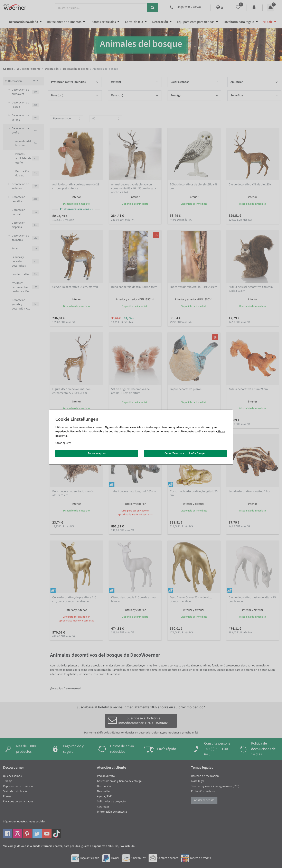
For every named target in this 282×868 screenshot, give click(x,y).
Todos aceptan (97, 453)
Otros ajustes (63, 443)
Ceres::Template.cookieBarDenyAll (185, 453)
